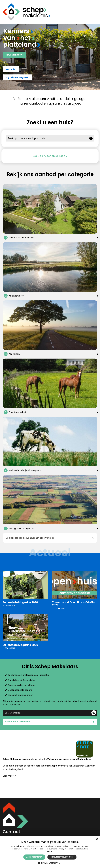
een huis (11, 69)
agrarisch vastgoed (18, 77)
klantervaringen (25, 695)
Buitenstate (29, 680)
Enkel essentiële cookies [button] (62, 857)
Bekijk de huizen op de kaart (50, 156)
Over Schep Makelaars (50, 722)
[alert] (50, 852)
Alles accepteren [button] (34, 857)
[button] (50, 863)
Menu (95, 12)
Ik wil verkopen (15, 55)
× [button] (97, 839)
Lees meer (9, 776)
